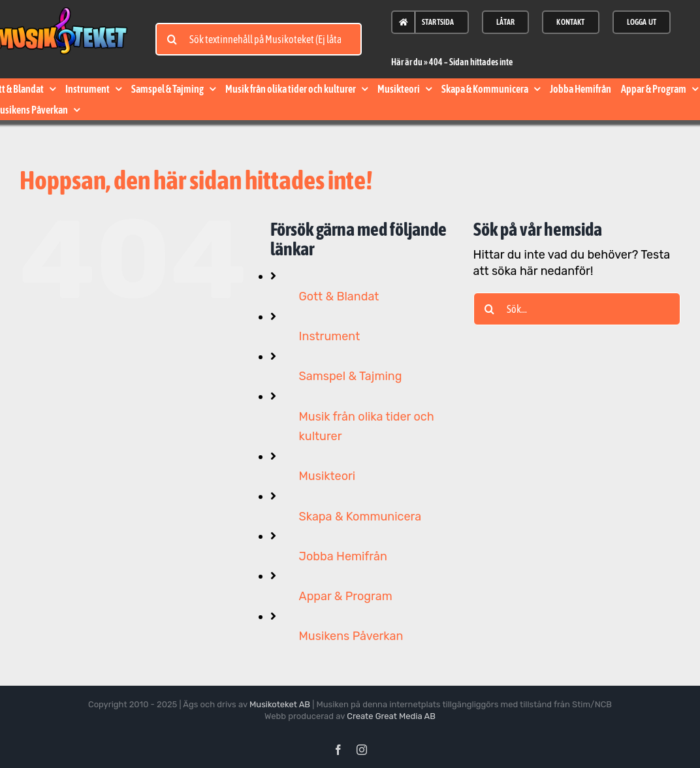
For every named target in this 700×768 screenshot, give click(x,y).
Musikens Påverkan (351, 636)
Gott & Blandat (339, 296)
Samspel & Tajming (351, 376)
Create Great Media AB (391, 716)
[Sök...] (577, 309)
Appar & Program (346, 596)
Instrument (330, 336)
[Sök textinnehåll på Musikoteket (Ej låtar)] (259, 39)
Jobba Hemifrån (343, 556)
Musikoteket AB (280, 704)
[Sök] (172, 39)
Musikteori (327, 476)
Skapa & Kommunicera (360, 517)
